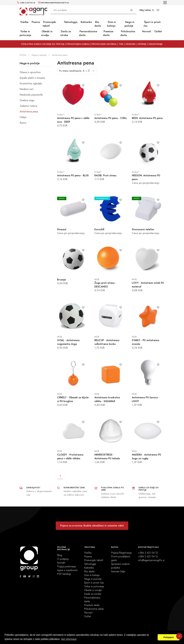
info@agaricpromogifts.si (151, 560)
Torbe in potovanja (25, 33)
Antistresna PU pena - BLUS (73, 175)
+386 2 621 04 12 (148, 553)
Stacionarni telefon (143, 229)
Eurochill (99, 229)
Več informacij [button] (69, 639)
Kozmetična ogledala (31, 84)
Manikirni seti (27, 89)
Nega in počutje (129, 24)
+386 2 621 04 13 (148, 557)
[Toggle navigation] (165, 3)
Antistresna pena (29, 112)
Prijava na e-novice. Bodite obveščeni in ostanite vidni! (92, 526)
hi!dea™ (61, 115)
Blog (60, 555)
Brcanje (61, 280)
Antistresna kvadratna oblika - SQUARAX (107, 399)
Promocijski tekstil (49, 24)
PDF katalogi (64, 574)
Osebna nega (27, 100)
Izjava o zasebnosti (67, 570)
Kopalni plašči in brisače (32, 78)
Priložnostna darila (128, 33)
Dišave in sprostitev (30, 72)
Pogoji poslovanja (66, 567)
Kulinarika (86, 22)
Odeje (23, 117)
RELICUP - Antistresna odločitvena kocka (107, 342)
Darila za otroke (66, 33)
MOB (97, 279)
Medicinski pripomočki (31, 95)
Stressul (62, 229)
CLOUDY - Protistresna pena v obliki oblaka (70, 457)
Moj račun (147, 10)
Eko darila (98, 24)
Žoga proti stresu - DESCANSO (105, 285)
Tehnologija (71, 22)
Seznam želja (118, 572)
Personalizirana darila (88, 33)
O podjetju (63, 559)
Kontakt (61, 563)
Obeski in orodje (47, 33)
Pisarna (36, 22)
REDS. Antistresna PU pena (147, 118)
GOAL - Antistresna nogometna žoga (68, 342)
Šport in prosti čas (152, 24)
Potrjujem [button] (169, 637)
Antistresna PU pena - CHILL (111, 118)
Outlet (158, 31)
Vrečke (24, 22)
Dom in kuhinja (112, 24)
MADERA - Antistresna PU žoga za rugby (146, 457)
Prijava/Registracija (121, 553)
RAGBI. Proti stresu (105, 175)
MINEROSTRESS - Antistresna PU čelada (107, 457)
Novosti (147, 31)
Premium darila (108, 33)
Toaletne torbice (28, 106)
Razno (23, 123)
